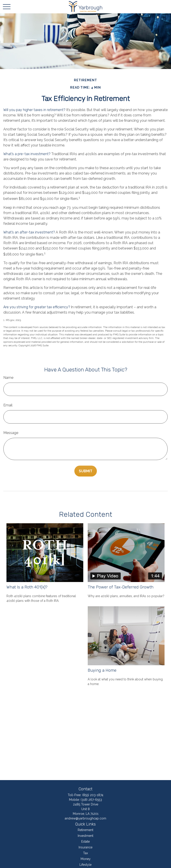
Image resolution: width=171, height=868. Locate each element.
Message (11, 433)
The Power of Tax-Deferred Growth (121, 587)
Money (86, 859)
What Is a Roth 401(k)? (27, 587)
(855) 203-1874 (93, 795)
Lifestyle (85, 865)
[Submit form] (86, 471)
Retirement (85, 830)
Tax (85, 853)
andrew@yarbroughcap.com (85, 818)
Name (8, 378)
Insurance (85, 847)
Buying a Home (102, 670)
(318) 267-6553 (91, 800)
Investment (85, 836)
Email (8, 405)
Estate (85, 842)
